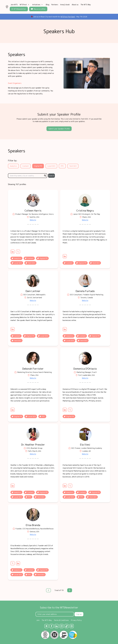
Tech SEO (73, 166)
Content (26, 166)
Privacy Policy (76, 620)
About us (75, 5)
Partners (55, 5)
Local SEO (51, 166)
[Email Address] (55, 614)
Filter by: (13, 161)
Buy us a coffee (38, 9)
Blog (47, 5)
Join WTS (14, 5)
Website (33, 220)
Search (51, 176)
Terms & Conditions (61, 620)
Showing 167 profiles (17, 184)
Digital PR (38, 166)
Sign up (79, 614)
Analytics (13, 166)
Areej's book (65, 5)
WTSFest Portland (68, 17)
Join (38, 620)
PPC (62, 166)
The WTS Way (86, 5)
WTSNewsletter (19, 9)
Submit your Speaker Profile (59, 129)
